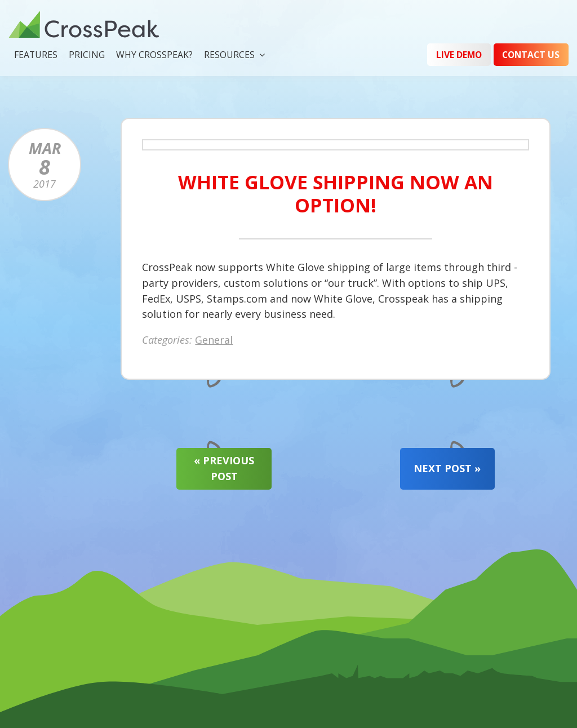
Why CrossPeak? (154, 55)
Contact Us (531, 55)
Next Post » (447, 468)
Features (36, 55)
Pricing (87, 55)
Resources (229, 55)
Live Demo (459, 55)
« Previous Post (224, 468)
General (214, 341)
